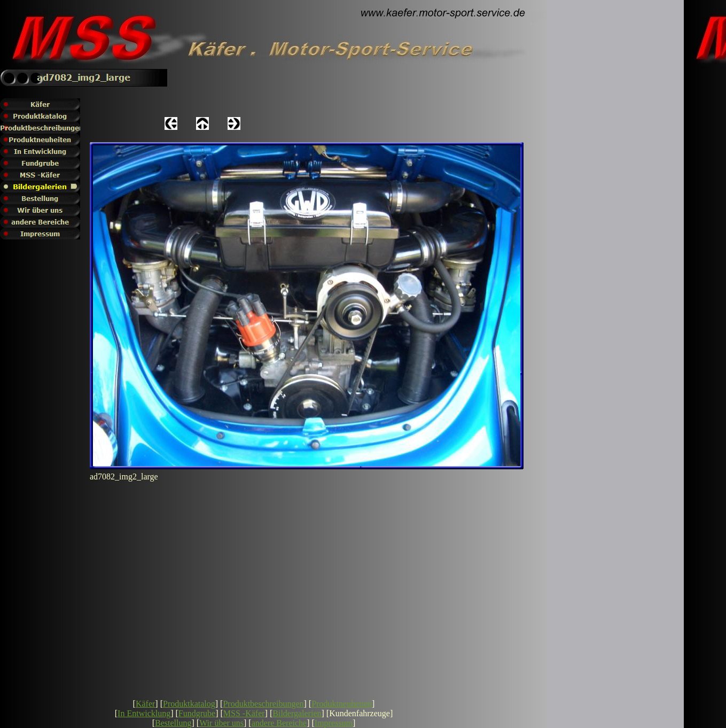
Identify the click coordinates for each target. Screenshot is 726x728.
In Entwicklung (144, 713)
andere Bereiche (279, 723)
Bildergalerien (297, 713)
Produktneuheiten (342, 704)
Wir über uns (221, 723)
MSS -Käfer (244, 713)
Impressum (334, 723)
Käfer (145, 704)
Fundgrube (197, 713)
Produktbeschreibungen (263, 704)
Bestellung (173, 723)
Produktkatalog (189, 704)
